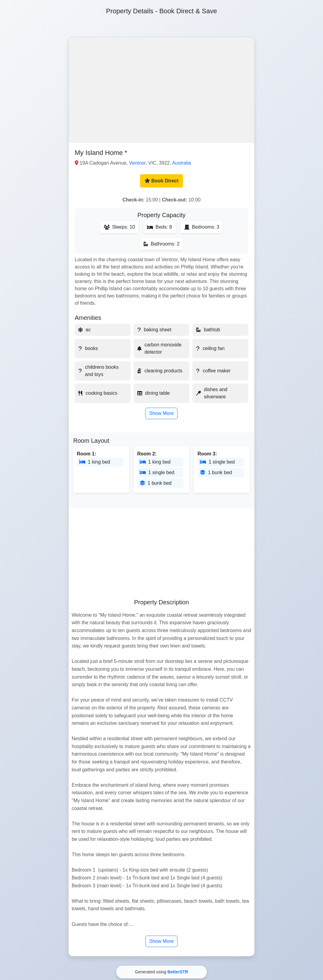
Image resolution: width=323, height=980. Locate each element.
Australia (181, 163)
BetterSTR (178, 972)
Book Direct (161, 181)
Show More (162, 413)
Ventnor (137, 163)
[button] (161, 90)
